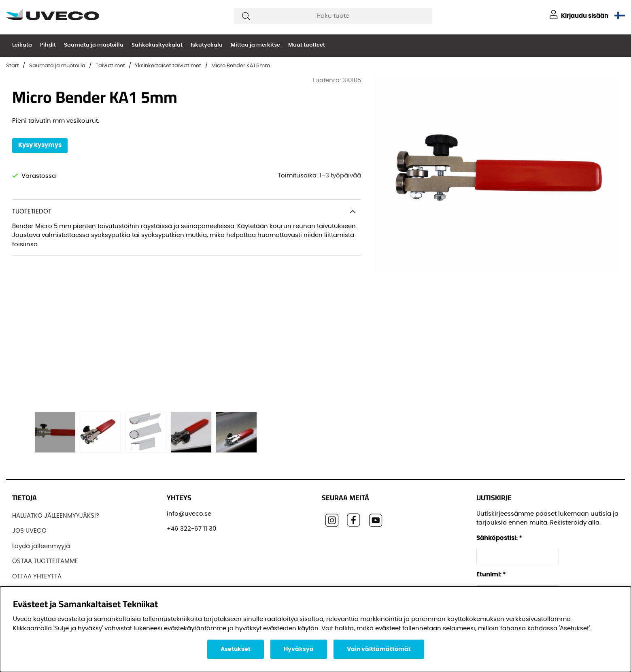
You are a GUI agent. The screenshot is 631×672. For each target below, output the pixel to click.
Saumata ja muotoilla (94, 45)
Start (13, 66)
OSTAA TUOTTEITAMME (45, 561)
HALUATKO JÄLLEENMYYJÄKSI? (56, 516)
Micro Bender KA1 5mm (241, 66)
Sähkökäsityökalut (157, 45)
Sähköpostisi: (499, 538)
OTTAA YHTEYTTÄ (37, 577)
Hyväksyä (299, 649)
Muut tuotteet (307, 45)
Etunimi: (491, 575)
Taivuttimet (110, 66)
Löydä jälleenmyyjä (41, 546)
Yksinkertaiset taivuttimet (168, 66)
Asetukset (236, 649)
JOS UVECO (29, 531)
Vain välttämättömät (379, 649)
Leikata (22, 45)
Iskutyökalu (207, 45)
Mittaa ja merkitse (255, 45)
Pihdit (48, 45)
